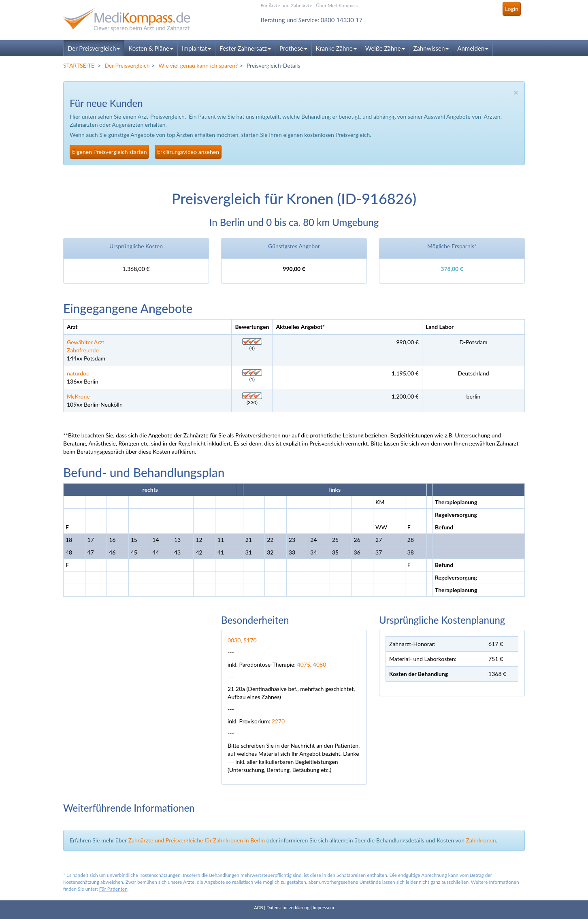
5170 (250, 640)
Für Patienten (113, 889)
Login (512, 9)
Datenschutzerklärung (288, 907)
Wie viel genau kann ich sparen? (198, 65)
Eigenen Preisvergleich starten (109, 152)
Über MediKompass (337, 5)
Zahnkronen (481, 840)
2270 (278, 721)
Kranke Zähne (336, 48)
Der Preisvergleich (94, 48)
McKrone (78, 396)
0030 (234, 640)
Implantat (196, 48)
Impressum (323, 907)
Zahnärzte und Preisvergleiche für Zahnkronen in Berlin (197, 840)
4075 (304, 664)
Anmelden (473, 48)
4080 (320, 664)
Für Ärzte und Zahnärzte (287, 5)
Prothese (293, 48)
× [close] (516, 92)
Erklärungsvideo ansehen (188, 152)
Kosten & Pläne (151, 48)
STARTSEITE (79, 65)
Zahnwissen (431, 48)
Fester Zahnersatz (245, 48)
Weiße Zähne (385, 48)
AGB (258, 907)
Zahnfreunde (83, 350)
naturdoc (78, 373)
